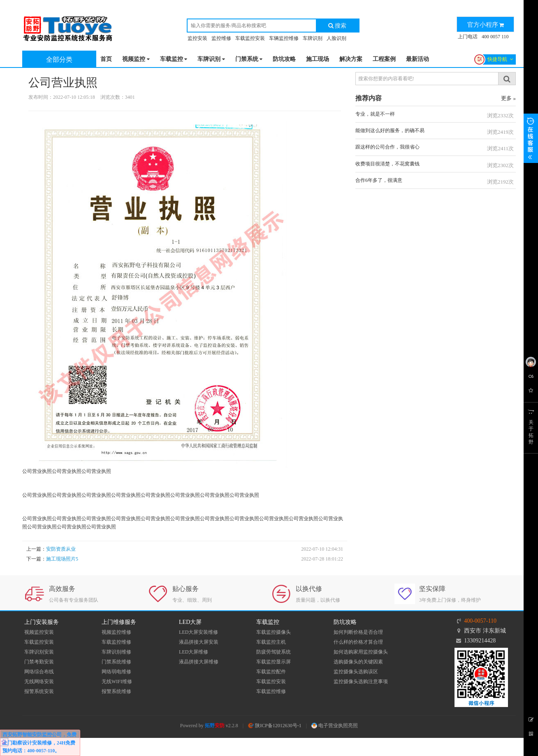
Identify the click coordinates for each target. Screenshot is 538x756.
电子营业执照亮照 (335, 726)
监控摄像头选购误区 (356, 672)
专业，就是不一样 (375, 114)
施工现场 (318, 59)
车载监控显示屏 (274, 662)
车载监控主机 (271, 642)
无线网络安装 (39, 682)
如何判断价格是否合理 (358, 632)
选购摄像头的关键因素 (358, 662)
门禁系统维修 (116, 662)
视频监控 (136, 59)
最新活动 (417, 59)
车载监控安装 (250, 38)
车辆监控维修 (284, 38)
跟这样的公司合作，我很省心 (387, 147)
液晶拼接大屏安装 (199, 642)
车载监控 (174, 59)
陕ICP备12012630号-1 (275, 726)
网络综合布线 (39, 672)
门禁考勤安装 (39, 662)
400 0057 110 (495, 37)
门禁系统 (249, 59)
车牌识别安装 (39, 652)
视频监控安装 (39, 632)
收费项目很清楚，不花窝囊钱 (387, 164)
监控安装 (197, 38)
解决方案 (351, 59)
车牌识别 (313, 38)
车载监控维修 (116, 642)
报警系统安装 (39, 691)
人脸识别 (336, 38)
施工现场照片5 (62, 559)
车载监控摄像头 (274, 632)
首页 (106, 59)
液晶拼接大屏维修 (199, 662)
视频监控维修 (116, 632)
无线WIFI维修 (117, 682)
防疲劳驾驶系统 (274, 652)
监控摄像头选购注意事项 (361, 682)
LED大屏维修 (194, 652)
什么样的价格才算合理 (358, 642)
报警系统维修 (116, 691)
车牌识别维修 (116, 652)
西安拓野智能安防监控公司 (32, 735)
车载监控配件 (271, 672)
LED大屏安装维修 (198, 632)
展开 (531, 138)
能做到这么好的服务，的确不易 (390, 130)
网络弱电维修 (116, 672)
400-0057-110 (480, 621)
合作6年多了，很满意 (379, 180)
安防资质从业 (61, 549)
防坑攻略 (284, 59)
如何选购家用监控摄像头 (361, 652)
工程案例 (384, 59)
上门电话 (468, 37)
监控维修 (221, 38)
